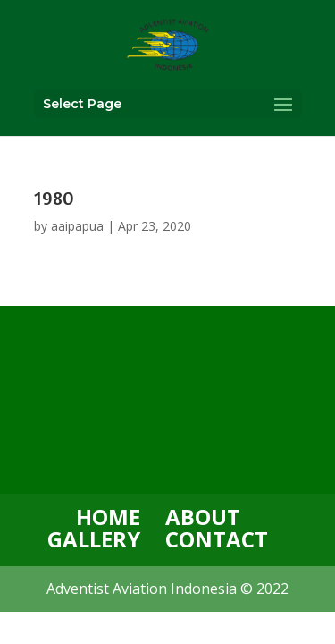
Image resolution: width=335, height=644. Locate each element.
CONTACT (217, 539)
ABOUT (203, 517)
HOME (108, 517)
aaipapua (77, 226)
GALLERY (94, 539)
